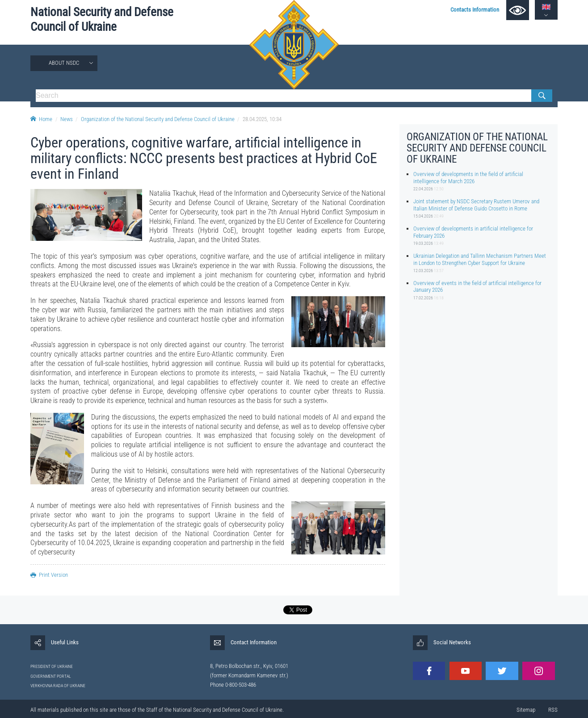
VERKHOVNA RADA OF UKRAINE (58, 686)
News (67, 119)
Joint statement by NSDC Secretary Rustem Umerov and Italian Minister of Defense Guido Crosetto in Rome (476, 205)
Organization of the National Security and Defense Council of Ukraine (158, 119)
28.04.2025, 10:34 (262, 119)
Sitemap (526, 710)
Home (41, 119)
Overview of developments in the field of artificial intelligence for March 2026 (468, 177)
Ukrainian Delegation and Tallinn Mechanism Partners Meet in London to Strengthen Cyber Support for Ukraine (480, 259)
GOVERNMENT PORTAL (51, 676)
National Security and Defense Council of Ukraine (102, 19)
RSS (553, 710)
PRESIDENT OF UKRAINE (52, 666)
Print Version (49, 575)
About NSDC (64, 63)
